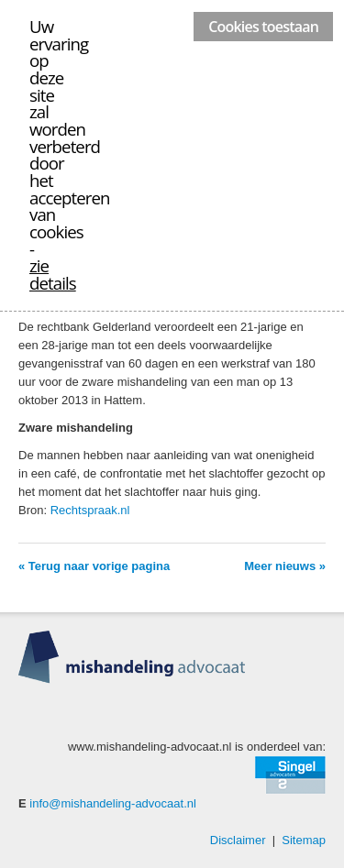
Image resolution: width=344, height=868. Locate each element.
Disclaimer (238, 840)
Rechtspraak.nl (90, 510)
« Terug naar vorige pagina (94, 566)
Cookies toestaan (263, 27)
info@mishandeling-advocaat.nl (113, 803)
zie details (53, 274)
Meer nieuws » (285, 566)
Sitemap (304, 840)
